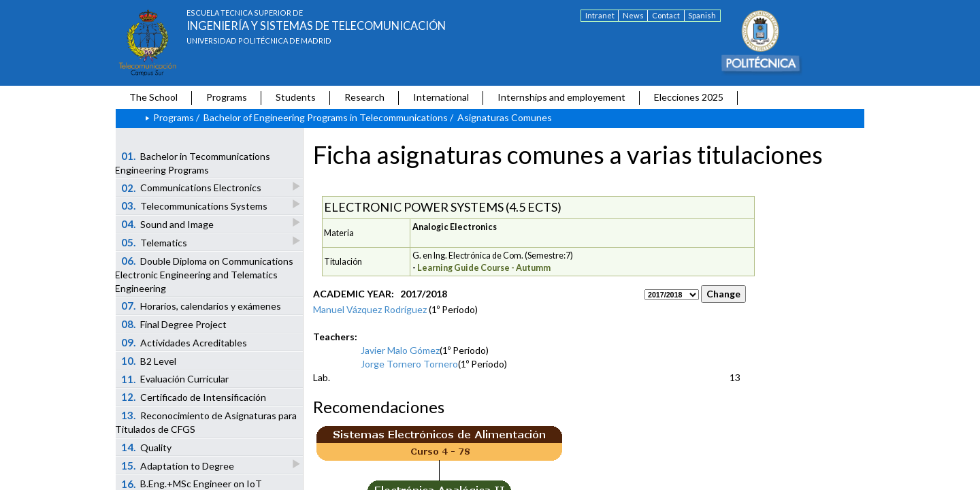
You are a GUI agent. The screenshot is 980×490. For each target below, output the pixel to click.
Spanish (702, 15)
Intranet (600, 15)
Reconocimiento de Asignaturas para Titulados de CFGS (206, 422)
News (633, 15)
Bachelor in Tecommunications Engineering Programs (193, 163)
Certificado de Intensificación (194, 397)
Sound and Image (168, 224)
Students (296, 97)
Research (364, 97)
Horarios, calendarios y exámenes (201, 306)
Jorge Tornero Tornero (409, 364)
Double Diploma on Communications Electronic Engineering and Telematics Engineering (204, 274)
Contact (666, 15)
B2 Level (149, 361)
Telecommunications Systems (195, 205)
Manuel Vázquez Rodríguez (370, 309)
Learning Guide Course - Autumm (484, 268)
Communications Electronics (192, 187)
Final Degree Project (174, 324)
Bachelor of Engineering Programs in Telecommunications (326, 117)
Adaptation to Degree (179, 465)
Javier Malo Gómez (400, 350)
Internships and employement (561, 97)
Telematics (155, 242)
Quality (147, 447)
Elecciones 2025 (689, 97)
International (441, 97)
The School (153, 97)
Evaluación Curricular (175, 379)
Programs (227, 97)
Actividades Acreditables (184, 342)
